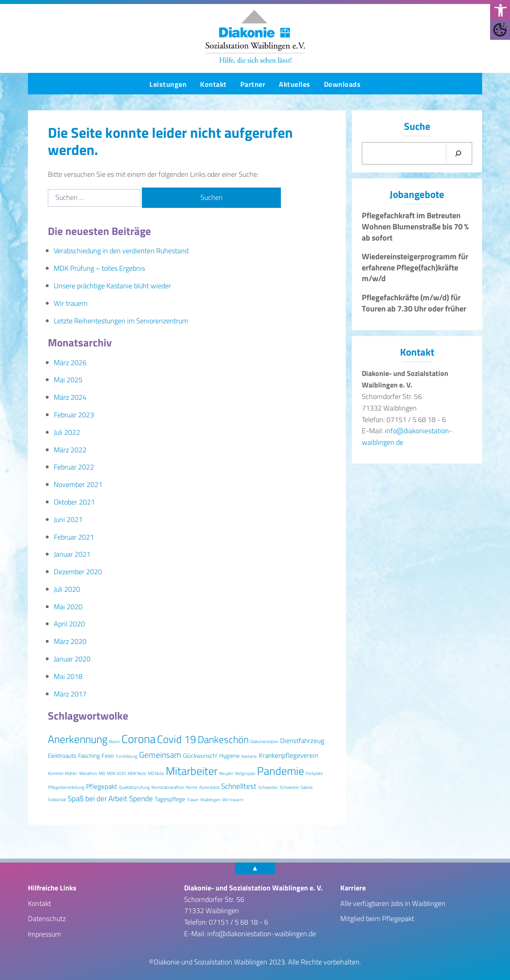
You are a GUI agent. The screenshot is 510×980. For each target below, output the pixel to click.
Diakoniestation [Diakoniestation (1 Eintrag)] (264, 741)
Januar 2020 (72, 659)
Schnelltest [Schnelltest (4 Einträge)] (239, 786)
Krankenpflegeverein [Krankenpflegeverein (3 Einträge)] (288, 755)
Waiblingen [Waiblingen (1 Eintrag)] (211, 800)
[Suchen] (458, 153)
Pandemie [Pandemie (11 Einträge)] (280, 771)
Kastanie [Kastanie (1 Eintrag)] (249, 756)
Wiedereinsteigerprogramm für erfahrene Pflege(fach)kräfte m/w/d (415, 267)
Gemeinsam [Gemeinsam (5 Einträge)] (160, 755)
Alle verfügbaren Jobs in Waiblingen (393, 903)
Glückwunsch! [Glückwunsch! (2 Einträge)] (200, 756)
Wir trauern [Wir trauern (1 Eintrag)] (233, 800)
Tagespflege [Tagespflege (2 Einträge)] (170, 799)
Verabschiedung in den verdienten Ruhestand (121, 251)
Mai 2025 (68, 380)
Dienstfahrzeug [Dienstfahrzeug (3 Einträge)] (302, 740)
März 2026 (70, 363)
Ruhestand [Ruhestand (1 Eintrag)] (209, 787)
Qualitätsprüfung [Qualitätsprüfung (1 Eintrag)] (134, 787)
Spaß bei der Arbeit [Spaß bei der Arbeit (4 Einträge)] (98, 798)
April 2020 (69, 624)
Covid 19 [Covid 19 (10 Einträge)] (177, 739)
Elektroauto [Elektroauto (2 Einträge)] (62, 756)
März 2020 (70, 641)
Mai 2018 (68, 676)
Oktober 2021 (74, 502)
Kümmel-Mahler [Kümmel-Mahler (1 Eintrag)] (63, 773)
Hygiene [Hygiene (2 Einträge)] (229, 756)
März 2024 (70, 397)
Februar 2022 (74, 467)
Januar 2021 (72, 554)
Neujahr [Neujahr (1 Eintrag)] (226, 773)
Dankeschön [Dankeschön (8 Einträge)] (223, 739)
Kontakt (213, 84)
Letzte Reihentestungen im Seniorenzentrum (121, 321)
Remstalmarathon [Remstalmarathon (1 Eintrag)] (168, 787)
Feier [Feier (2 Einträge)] (108, 756)
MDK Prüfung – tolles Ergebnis (99, 268)
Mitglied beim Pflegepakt (377, 918)
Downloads (342, 84)
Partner (253, 84)
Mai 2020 (68, 607)
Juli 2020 (67, 589)
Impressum (44, 934)
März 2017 (70, 694)
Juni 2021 (68, 519)
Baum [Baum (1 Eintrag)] (115, 741)
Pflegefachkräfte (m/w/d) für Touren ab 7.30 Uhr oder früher (414, 303)
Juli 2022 (67, 432)
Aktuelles (295, 84)
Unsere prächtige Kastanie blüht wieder (112, 286)
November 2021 (78, 484)
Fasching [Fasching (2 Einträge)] (89, 756)
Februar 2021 (74, 537)
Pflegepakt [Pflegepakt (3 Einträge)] (102, 786)
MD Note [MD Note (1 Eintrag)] (156, 773)
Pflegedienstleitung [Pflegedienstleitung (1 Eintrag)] (66, 787)
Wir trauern (71, 303)
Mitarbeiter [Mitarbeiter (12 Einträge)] (192, 771)
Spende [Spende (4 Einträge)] (141, 798)
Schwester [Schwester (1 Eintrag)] (268, 787)
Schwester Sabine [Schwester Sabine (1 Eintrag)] (296, 787)
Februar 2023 (74, 415)
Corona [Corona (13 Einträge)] (138, 739)
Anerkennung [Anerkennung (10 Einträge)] (78, 739)
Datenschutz (47, 918)
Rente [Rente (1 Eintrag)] (192, 787)
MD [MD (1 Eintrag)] (102, 773)
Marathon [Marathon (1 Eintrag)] (88, 773)
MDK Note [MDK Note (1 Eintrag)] (137, 773)
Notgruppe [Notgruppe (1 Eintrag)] (245, 773)
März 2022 (70, 450)
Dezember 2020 (78, 572)
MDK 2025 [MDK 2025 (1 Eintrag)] (116, 773)
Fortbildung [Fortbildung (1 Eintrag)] (127, 756)
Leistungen (168, 84)
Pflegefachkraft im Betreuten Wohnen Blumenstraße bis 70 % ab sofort (415, 226)
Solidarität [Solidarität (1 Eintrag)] (57, 800)
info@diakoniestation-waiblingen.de (262, 934)
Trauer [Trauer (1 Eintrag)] (193, 800)
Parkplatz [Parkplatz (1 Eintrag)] (314, 773)
